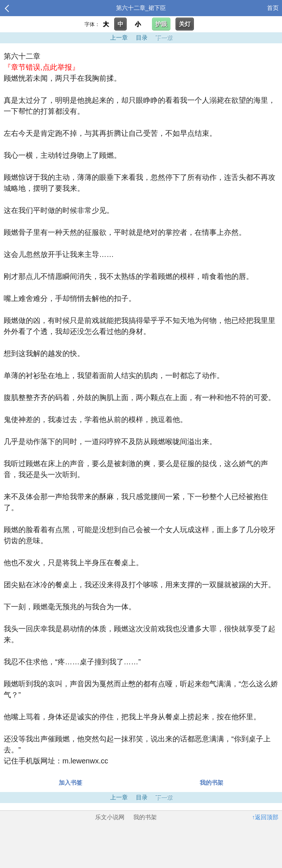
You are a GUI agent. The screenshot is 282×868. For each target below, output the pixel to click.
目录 (142, 38)
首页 (273, 8)
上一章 (119, 38)
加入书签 (70, 783)
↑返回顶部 (265, 817)
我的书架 (211, 783)
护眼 (161, 24)
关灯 (185, 24)
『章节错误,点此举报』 (41, 67)
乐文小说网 (110, 817)
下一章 (164, 38)
